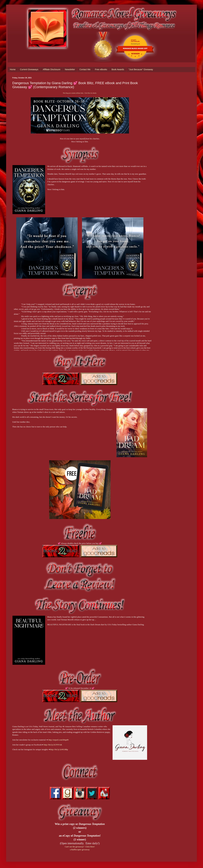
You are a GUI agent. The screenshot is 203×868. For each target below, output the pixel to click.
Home (13, 69)
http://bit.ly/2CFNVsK (53, 745)
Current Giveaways (29, 69)
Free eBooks (101, 69)
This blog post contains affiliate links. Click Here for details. (80, 93)
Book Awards (118, 69)
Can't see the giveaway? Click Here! (80, 847)
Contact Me (85, 69)
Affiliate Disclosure (52, 69)
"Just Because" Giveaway (141, 69)
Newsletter (70, 69)
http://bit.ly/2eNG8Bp (59, 749)
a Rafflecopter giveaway (80, 850)
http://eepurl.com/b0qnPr (59, 740)
